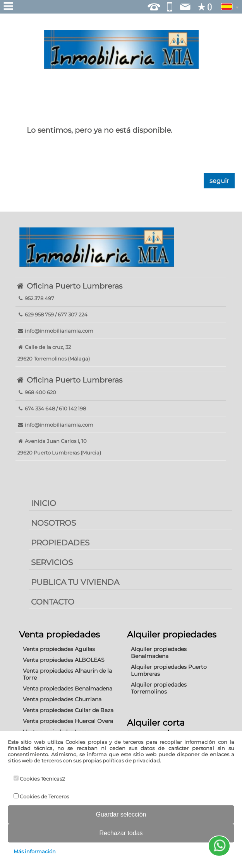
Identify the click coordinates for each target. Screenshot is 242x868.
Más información (35, 851)
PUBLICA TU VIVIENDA (75, 582)
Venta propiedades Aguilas (59, 649)
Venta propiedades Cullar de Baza (68, 710)
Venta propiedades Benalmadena (68, 689)
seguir (219, 181)
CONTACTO (53, 602)
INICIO (44, 503)
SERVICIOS (52, 562)
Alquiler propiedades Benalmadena (159, 653)
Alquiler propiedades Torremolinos (159, 688)
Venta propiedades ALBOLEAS (64, 660)
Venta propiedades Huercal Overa (68, 721)
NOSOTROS (53, 523)
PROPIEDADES (60, 543)
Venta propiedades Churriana (62, 699)
